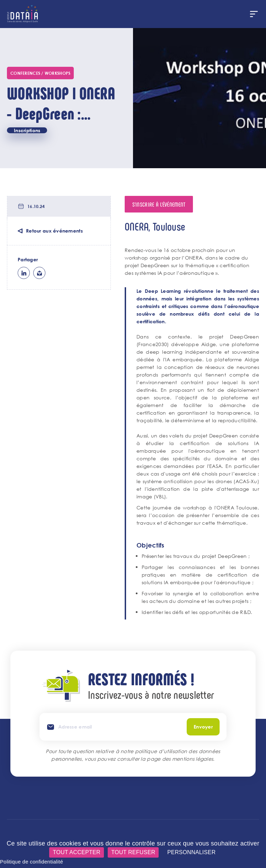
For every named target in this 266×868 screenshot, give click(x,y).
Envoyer (203, 727)
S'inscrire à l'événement (159, 204)
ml (39, 273)
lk (24, 273)
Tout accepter (76, 852)
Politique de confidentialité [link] (32, 862)
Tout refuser (133, 852)
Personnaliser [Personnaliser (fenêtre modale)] (192, 852)
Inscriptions (27, 130)
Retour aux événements (54, 231)
